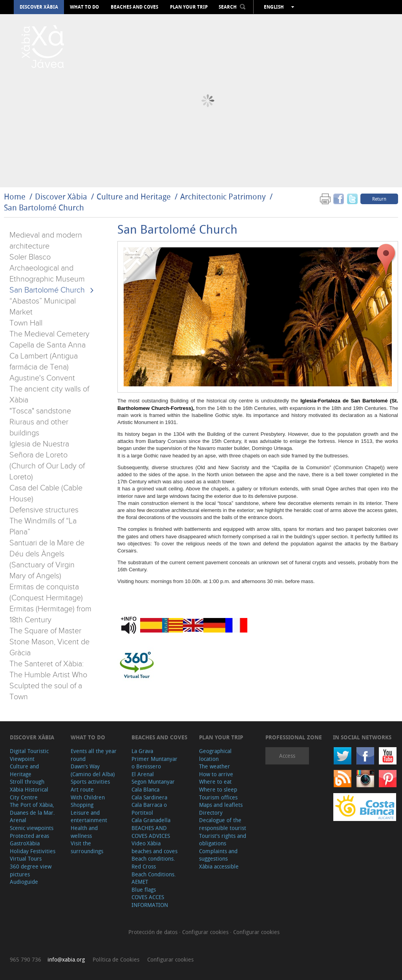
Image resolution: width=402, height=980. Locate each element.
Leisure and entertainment (89, 816)
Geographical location (215, 755)
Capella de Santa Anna (48, 345)
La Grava (142, 751)
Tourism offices (218, 797)
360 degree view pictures (31, 870)
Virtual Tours (26, 858)
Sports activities (90, 782)
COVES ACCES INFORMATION (150, 901)
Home (15, 197)
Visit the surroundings (87, 847)
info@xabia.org (66, 959)
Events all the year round (94, 755)
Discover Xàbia (39, 7)
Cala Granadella (151, 820)
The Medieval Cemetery (49, 334)
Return (379, 199)
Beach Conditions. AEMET (154, 878)
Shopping (82, 805)
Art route (82, 789)
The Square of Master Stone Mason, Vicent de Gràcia (49, 642)
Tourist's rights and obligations (223, 840)
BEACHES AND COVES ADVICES (151, 832)
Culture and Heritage (134, 197)
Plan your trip (189, 7)
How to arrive (216, 774)
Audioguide (24, 882)
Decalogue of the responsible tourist (223, 824)
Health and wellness (84, 832)
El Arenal (143, 774)
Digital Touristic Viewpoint (29, 755)
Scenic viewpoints (32, 828)
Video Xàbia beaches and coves (154, 847)
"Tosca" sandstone (40, 411)
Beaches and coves (134, 7)
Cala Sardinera (149, 797)
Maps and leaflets (221, 805)
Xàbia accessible (219, 866)
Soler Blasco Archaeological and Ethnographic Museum (47, 268)
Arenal (18, 820)
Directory (211, 813)
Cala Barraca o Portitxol (149, 809)
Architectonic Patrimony (223, 197)
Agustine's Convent (42, 378)
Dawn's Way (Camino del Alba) (93, 770)
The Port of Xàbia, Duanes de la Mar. (32, 809)
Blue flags (144, 889)
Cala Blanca (145, 789)
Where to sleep (218, 789)
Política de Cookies (116, 959)
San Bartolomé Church (44, 208)
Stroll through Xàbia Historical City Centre (29, 789)
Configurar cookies (206, 932)
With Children (88, 797)
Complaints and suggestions (218, 855)
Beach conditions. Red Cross (153, 862)
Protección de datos (154, 932)
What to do (84, 7)
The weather (215, 766)
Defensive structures (44, 510)
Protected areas (29, 836)
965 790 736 (26, 959)
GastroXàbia (25, 843)
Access (287, 756)
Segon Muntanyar (153, 782)
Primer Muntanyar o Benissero (154, 763)
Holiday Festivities (33, 851)
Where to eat (215, 782)
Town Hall (26, 323)
